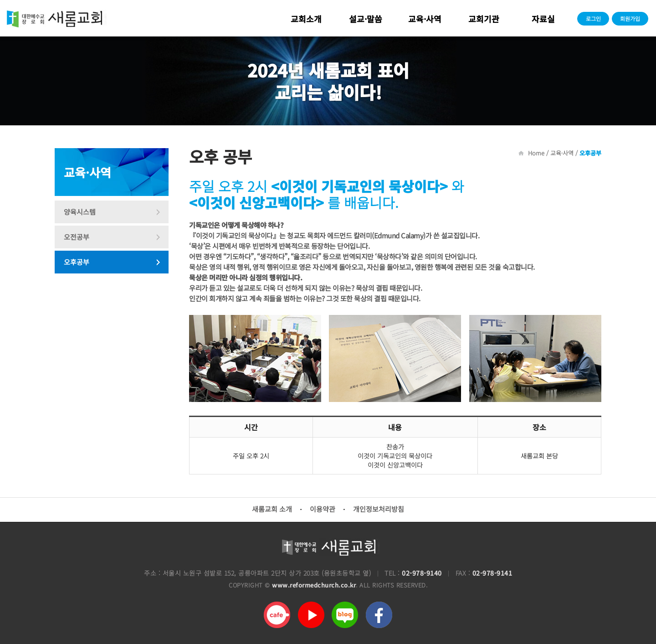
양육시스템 (80, 212)
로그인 (593, 18)
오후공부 (77, 262)
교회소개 (306, 19)
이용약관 (323, 509)
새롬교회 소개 (272, 509)
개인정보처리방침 (379, 509)
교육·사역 (425, 19)
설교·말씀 (366, 19)
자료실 (543, 19)
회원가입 (630, 18)
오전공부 (77, 237)
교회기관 (484, 19)
